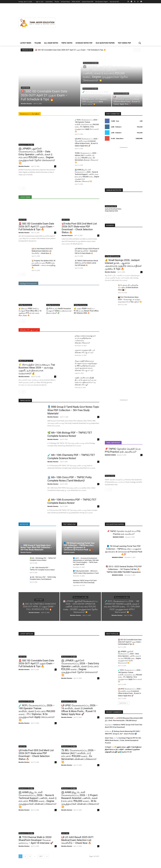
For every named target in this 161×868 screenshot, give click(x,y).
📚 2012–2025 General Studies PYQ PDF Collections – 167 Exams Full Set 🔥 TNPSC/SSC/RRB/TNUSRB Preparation (124, 569)
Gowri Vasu (109, 738)
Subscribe (139, 138)
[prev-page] (20, 188)
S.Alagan (108, 747)
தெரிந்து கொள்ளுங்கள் (25, 305)
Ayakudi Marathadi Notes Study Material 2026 (113, 210)
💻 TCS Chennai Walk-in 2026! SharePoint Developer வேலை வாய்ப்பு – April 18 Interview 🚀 (36, 840)
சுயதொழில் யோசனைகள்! (113, 256)
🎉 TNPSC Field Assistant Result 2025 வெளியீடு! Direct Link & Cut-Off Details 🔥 (86, 263)
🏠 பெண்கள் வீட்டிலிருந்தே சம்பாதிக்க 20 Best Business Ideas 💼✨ (128, 287)
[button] (140, 43)
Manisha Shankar (24, 166)
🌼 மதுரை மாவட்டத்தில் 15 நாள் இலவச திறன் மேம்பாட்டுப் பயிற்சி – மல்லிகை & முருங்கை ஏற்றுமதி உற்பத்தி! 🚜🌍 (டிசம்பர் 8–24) (123, 749)
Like (141, 121)
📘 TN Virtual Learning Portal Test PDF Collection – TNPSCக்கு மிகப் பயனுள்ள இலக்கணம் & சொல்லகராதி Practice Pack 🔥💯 (79, 546)
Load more (124, 703)
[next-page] (24, 188)
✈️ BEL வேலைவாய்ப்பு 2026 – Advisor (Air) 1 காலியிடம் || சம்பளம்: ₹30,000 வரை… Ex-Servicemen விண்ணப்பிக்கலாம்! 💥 (86, 158)
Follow (140, 127)
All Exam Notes (110, 476)
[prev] (135, 50)
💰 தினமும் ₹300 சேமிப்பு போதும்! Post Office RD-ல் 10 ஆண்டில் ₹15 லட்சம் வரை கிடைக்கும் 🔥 (30, 312)
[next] (139, 50)
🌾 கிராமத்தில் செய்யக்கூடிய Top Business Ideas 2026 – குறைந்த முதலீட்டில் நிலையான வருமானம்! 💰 (37, 369)
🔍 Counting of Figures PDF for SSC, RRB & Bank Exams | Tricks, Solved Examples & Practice (123, 740)
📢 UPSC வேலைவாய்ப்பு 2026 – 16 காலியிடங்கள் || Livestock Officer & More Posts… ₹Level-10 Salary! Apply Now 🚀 (79, 710)
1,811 (41, 856)
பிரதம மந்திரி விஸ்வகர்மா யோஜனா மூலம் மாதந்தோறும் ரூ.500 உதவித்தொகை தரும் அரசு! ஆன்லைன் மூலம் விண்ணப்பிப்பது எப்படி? (86, 366)
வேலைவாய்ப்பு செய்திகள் (91, 63)
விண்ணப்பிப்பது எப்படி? (26, 361)
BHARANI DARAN (110, 455)
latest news (25, 88)
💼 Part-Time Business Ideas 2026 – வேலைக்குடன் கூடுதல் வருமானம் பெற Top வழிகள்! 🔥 (130, 299)
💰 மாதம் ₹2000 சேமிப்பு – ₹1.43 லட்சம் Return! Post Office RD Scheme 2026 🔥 (86, 311)
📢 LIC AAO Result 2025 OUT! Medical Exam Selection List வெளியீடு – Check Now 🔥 (42, 251)
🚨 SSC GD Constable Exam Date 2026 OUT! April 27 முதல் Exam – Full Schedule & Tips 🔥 (70, 50)
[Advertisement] (99, 23)
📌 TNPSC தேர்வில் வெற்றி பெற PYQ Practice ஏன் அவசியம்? (123, 450)
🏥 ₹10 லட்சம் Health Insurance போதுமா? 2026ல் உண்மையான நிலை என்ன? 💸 (59, 311)
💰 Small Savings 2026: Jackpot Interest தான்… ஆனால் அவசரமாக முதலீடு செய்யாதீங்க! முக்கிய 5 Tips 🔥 (123, 265)
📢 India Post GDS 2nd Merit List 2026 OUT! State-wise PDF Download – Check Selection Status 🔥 (79, 228)
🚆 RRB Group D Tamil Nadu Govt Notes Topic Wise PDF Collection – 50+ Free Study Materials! (73, 410)
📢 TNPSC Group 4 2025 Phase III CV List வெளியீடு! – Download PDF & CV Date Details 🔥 (87, 251)
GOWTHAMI (109, 718)
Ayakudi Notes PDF (111, 206)
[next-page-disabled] (110, 217)
